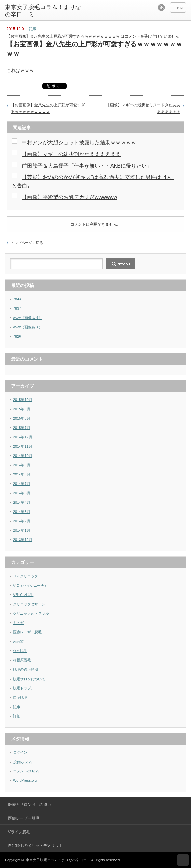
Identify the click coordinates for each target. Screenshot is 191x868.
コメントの (26, 771)
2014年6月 (22, 493)
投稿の (23, 762)
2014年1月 (22, 530)
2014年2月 (22, 521)
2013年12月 (23, 540)
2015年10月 (23, 400)
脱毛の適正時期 (26, 669)
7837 (17, 308)
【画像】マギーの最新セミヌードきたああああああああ (143, 108)
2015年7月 (22, 428)
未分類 (18, 641)
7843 (17, 299)
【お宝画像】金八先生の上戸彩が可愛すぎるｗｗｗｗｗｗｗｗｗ (48, 108)
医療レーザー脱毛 (27, 632)
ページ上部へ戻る (183, 860)
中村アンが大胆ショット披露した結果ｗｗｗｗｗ (79, 142)
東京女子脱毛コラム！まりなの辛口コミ (43, 11)
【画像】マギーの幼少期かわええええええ (71, 154)
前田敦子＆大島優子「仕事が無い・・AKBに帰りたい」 (87, 166)
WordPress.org (25, 780)
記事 (33, 29)
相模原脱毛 (22, 660)
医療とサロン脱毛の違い (30, 805)
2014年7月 (22, 484)
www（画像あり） (28, 318)
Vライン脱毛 (23, 595)
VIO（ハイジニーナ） (30, 586)
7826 (17, 336)
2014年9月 (22, 465)
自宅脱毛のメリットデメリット (35, 846)
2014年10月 (23, 456)
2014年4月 (22, 503)
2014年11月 (23, 446)
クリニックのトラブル (31, 613)
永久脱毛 (20, 651)
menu (178, 7)
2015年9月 (22, 409)
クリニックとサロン (29, 604)
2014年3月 (22, 512)
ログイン (20, 752)
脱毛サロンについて (29, 679)
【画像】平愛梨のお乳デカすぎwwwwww (69, 197)
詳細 (17, 716)
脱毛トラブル (24, 688)
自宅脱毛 (20, 697)
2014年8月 (22, 474)
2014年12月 (23, 437)
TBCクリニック (26, 576)
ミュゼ (18, 623)
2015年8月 (22, 418)
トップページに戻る (27, 243)
